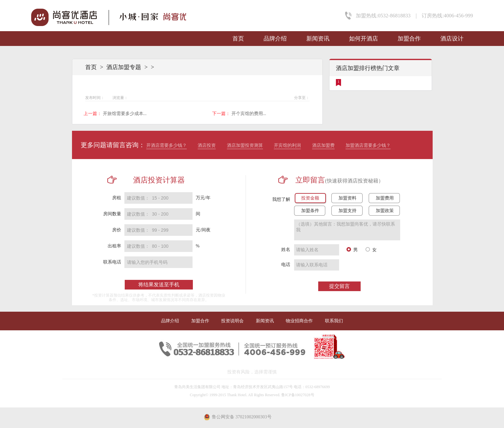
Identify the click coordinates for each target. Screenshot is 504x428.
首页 (238, 39)
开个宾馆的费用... (249, 114)
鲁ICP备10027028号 (298, 395)
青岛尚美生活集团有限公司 (197, 387)
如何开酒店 (364, 39)
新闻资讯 (318, 39)
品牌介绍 (275, 39)
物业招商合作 (299, 321)
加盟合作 (409, 39)
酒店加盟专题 (124, 67)
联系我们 (334, 321)
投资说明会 (232, 321)
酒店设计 (452, 39)
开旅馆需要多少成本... (125, 114)
